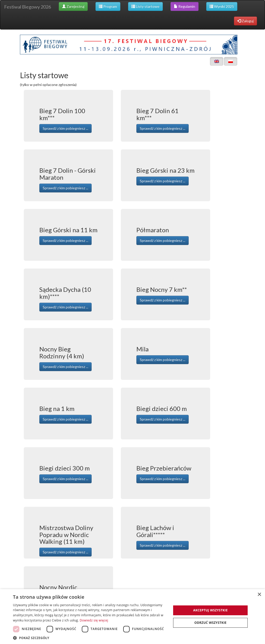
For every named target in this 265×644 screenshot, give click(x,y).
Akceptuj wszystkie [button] (211, 610)
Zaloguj (245, 21)
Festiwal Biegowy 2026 (28, 7)
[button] (90, 638)
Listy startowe (145, 6)
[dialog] (132, 617)
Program (108, 6)
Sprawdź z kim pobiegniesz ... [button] (65, 128)
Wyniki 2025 (222, 6)
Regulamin (185, 6)
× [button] (259, 595)
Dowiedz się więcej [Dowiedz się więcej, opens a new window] (94, 620)
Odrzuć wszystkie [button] (210, 623)
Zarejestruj (73, 6)
